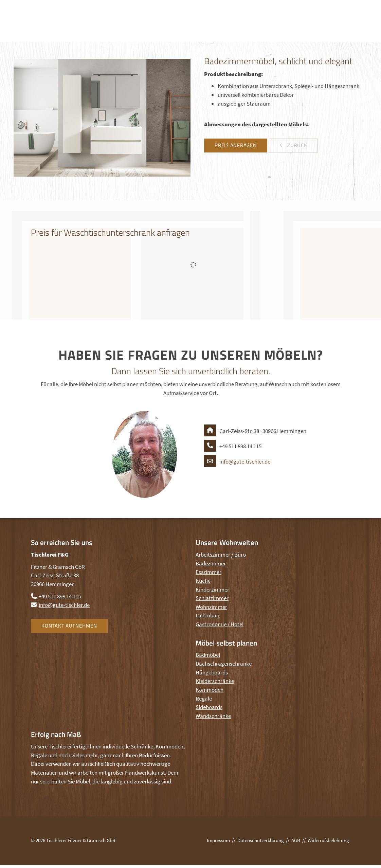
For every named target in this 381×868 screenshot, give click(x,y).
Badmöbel (208, 655)
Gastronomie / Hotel (220, 624)
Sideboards (209, 707)
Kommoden (210, 690)
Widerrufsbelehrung (328, 840)
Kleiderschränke (215, 681)
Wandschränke (213, 716)
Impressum (218, 840)
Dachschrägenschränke (224, 664)
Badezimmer (211, 563)
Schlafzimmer (212, 598)
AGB (296, 840)
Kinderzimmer (212, 590)
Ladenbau (207, 615)
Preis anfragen (236, 145)
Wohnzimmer (211, 607)
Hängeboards (212, 672)
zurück (296, 145)
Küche (203, 581)
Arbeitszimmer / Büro (221, 555)
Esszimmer (208, 572)
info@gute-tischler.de (237, 462)
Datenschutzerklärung (261, 840)
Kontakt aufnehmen (69, 626)
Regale (204, 699)
